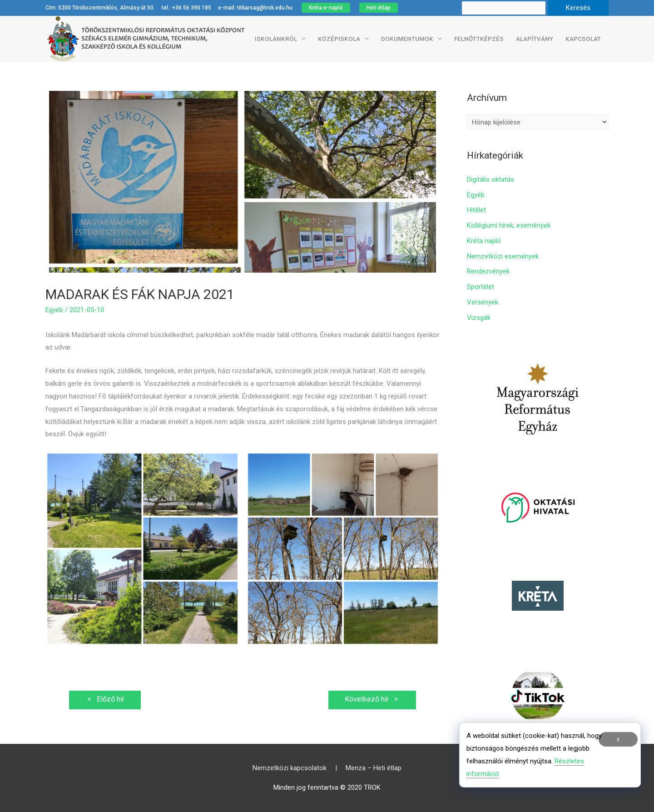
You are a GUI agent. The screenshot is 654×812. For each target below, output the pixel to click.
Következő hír (372, 699)
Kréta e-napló (326, 8)
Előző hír (105, 699)
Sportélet (481, 287)
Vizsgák (479, 318)
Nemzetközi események (503, 256)
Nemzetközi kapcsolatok (290, 768)
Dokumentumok (407, 39)
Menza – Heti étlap (374, 768)
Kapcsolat (583, 39)
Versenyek (483, 302)
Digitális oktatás (490, 179)
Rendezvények (488, 271)
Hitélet (476, 210)
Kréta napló (484, 241)
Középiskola (339, 39)
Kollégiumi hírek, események (509, 225)
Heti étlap (379, 8)
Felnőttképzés (479, 39)
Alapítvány (535, 39)
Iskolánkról (276, 39)
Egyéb (54, 310)
